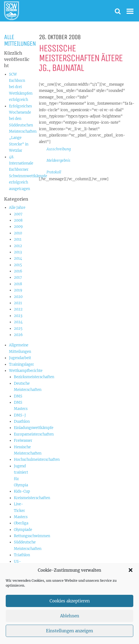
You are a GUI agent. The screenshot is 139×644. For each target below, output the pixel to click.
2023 (18, 316)
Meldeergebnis (58, 161)
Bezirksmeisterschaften (34, 377)
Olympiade (23, 530)
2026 (18, 335)
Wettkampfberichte (26, 371)
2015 (18, 265)
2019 (18, 290)
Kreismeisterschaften (32, 498)
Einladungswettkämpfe (34, 428)
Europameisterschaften (34, 434)
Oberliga (21, 523)
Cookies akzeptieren (70, 601)
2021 (18, 303)
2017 (18, 277)
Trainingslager (21, 364)
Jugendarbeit (20, 358)
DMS (18, 396)
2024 (18, 322)
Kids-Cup (22, 491)
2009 (18, 227)
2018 (18, 284)
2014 (18, 258)
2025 (18, 329)
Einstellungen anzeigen (69, 631)
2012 (18, 246)
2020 (18, 297)
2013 (18, 252)
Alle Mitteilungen (20, 40)
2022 (18, 309)
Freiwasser (23, 441)
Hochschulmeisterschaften (37, 460)
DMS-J (20, 415)
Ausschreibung (59, 149)
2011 (18, 239)
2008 (18, 220)
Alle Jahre (17, 208)
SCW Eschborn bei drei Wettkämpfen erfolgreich (21, 87)
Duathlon (22, 421)
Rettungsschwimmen (32, 536)
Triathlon (22, 555)
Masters (21, 517)
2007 (18, 214)
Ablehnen (70, 616)
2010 (18, 233)
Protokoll (54, 172)
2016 (18, 271)
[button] (131, 570)
